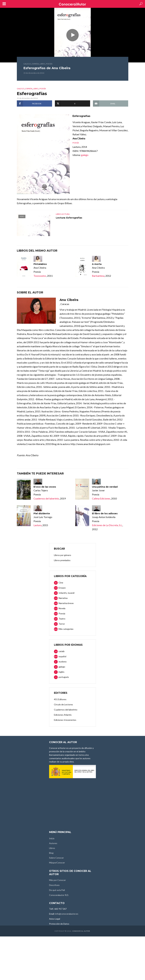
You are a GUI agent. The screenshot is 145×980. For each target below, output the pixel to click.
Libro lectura (63, 214)
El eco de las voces (45, 487)
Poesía (49, 64)
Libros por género (63, 555)
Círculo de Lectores (63, 704)
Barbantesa (98, 276)
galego (27, 64)
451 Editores (60, 699)
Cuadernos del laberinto (46, 498)
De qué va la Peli (57, 890)
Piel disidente (42, 513)
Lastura (37, 525)
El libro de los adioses (105, 513)
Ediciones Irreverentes (65, 720)
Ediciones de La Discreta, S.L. (107, 525)
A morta (97, 264)
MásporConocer (57, 863)
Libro (42, 64)
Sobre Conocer (56, 858)
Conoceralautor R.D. (59, 895)
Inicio (52, 838)
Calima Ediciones (101, 498)
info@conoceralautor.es (67, 914)
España (35, 64)
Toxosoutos (40, 276)
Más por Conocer (57, 880)
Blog (51, 853)
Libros (52, 848)
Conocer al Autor (81, 931)
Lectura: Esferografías (69, 218)
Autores (53, 843)
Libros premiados (62, 560)
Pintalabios (40, 264)
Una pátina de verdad (105, 487)
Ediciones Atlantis (63, 715)
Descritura (54, 885)
